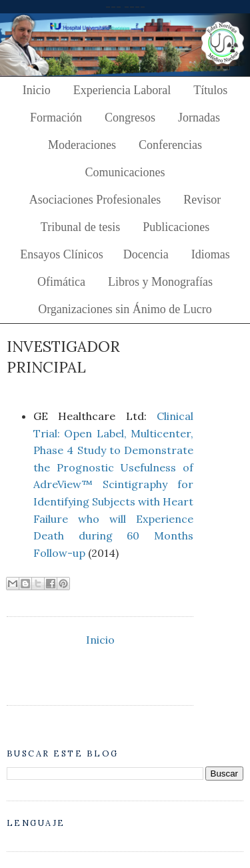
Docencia (146, 254)
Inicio (37, 90)
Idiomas (211, 254)
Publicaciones (176, 227)
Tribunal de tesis (80, 227)
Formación (56, 118)
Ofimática (61, 282)
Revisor (202, 200)
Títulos (210, 90)
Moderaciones (82, 145)
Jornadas (199, 118)
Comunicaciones (125, 172)
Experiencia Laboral (122, 90)
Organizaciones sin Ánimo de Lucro (125, 309)
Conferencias (170, 145)
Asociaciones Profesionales (95, 200)
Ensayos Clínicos (62, 254)
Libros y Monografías (160, 282)
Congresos (130, 118)
